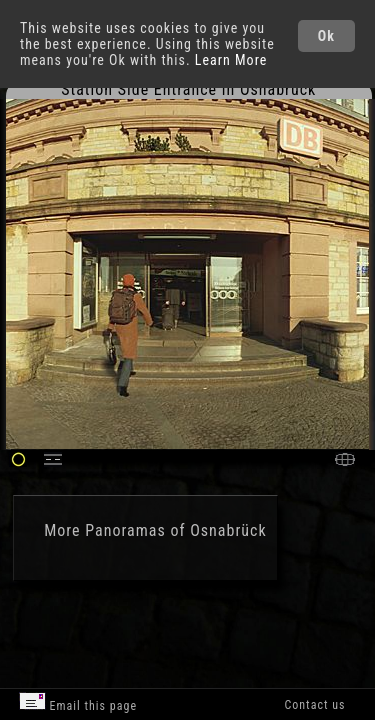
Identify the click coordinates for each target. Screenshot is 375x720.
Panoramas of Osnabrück (175, 530)
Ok (326, 36)
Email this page (78, 702)
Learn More (231, 60)
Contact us (314, 705)
